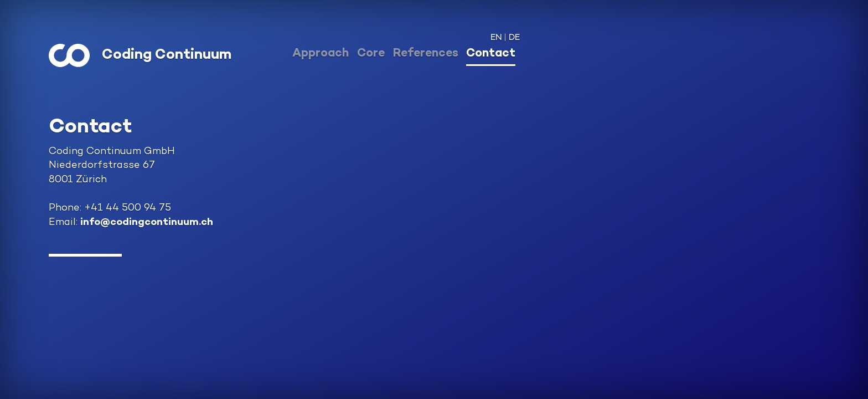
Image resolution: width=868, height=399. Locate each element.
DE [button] (514, 38)
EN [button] (496, 38)
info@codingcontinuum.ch (147, 222)
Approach (321, 54)
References (426, 54)
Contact (491, 54)
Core (371, 54)
